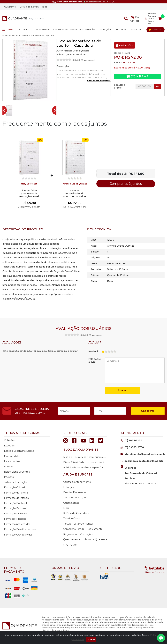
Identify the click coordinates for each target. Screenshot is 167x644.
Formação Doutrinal (15, 503)
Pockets (121, 30)
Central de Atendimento (77, 482)
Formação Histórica (15, 519)
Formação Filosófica (15, 514)
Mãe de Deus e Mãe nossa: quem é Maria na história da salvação (85, 457)
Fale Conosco (135, 19)
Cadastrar (148, 411)
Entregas (68, 487)
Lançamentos (60, 30)
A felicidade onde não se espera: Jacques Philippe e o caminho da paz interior (85, 468)
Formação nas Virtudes (17, 524)
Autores (24, 30)
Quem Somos (71, 503)
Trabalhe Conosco (73, 519)
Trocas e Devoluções (75, 498)
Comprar (138, 76)
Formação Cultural (14, 487)
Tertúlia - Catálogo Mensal (78, 524)
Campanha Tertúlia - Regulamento (83, 529)
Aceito (91, 639)
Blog (45, 7)
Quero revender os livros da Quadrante (85, 539)
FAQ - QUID (70, 545)
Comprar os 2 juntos (126, 184)
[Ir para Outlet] (156, 30)
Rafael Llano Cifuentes (17, 472)
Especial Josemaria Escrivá (19, 451)
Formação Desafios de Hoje (20, 529)
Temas (8, 30)
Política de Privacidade (76, 513)
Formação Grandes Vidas (18, 535)
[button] (9, 110)
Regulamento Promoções (78, 534)
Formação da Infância (16, 498)
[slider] (64, 60)
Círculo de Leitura (29, 7)
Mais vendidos (42, 30)
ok (158, 86)
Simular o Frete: (120, 86)
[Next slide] (56, 110)
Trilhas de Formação (82, 30)
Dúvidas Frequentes (75, 492)
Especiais (136, 30)
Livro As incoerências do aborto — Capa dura (75, 193)
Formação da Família (16, 493)
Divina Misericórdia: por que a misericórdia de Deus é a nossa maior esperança (85, 462)
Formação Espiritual (15, 508)
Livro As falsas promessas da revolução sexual (29, 193)
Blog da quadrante (81, 450)
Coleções (106, 30)
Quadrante (10, 7)
